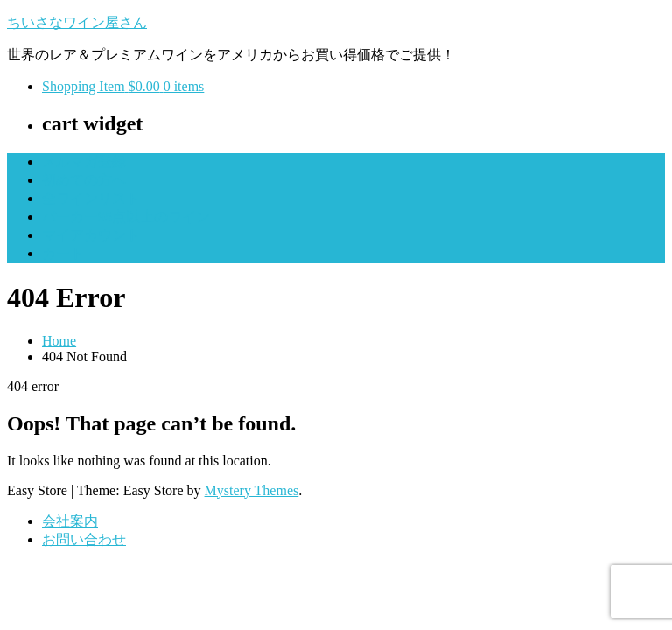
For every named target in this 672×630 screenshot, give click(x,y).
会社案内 (70, 521)
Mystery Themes (252, 490)
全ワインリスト (91, 198)
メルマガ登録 (84, 161)
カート (63, 253)
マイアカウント (91, 235)
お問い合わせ (84, 539)
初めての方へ (84, 180)
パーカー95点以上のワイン (126, 217)
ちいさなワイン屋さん (77, 22)
